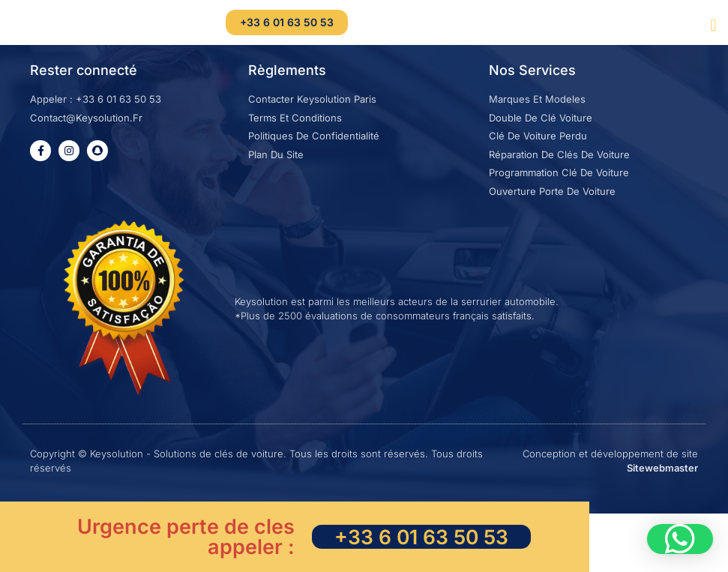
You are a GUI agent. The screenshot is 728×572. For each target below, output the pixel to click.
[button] (713, 25)
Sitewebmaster (662, 490)
